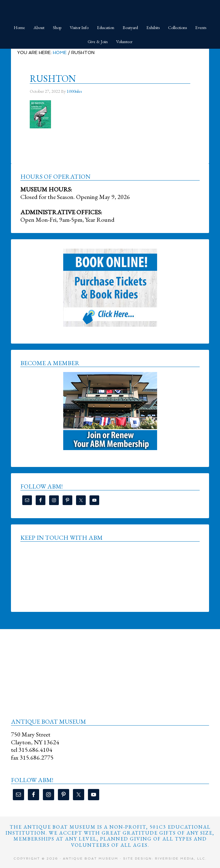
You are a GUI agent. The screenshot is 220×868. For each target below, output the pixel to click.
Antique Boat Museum (110, 9)
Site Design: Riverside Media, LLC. (165, 858)
